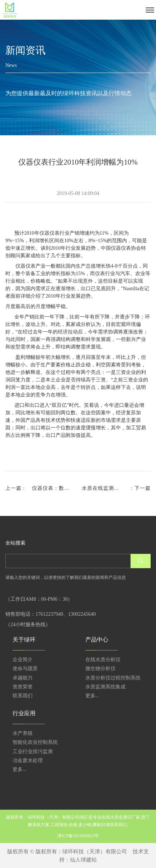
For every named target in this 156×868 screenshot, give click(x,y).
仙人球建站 (83, 860)
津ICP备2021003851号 (78, 836)
